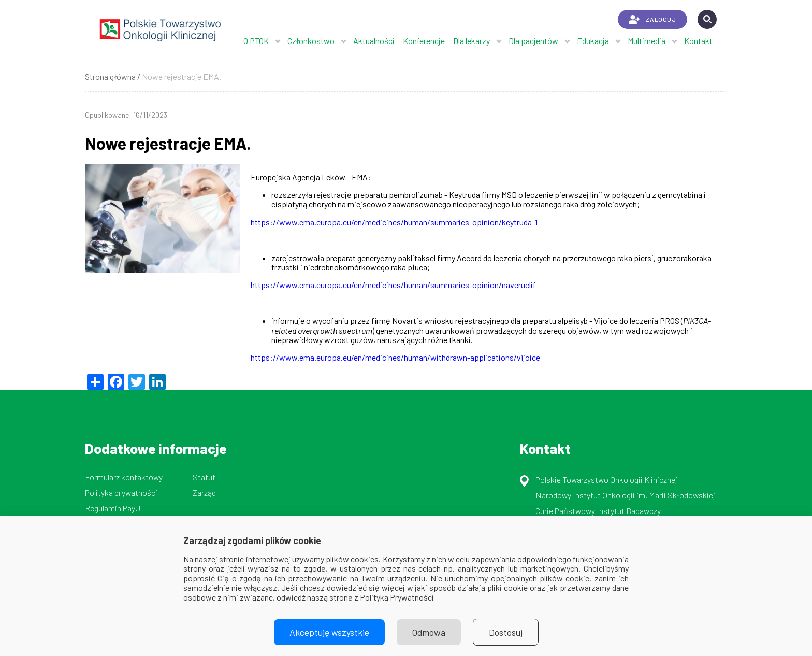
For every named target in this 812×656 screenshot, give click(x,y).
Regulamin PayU (113, 508)
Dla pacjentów (533, 41)
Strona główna (110, 76)
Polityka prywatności (121, 493)
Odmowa (429, 632)
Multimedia (647, 41)
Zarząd (204, 493)
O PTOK (256, 41)
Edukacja (593, 41)
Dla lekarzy (472, 41)
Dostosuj (506, 632)
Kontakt (698, 41)
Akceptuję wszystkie (329, 632)
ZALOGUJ (652, 20)
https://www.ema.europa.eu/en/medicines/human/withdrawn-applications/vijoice (395, 357)
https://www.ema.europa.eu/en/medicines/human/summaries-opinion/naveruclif (393, 285)
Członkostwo (311, 41)
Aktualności (374, 41)
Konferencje (424, 41)
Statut (204, 477)
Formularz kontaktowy (124, 477)
